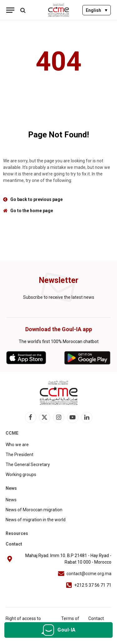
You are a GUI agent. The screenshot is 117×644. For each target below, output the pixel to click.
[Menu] (10, 10)
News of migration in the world (36, 520)
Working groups (21, 475)
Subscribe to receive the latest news (59, 297)
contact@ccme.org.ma (89, 574)
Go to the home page (32, 211)
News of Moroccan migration (34, 510)
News (11, 500)
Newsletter (58, 280)
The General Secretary (28, 465)
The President (19, 455)
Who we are (17, 445)
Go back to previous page (37, 199)
